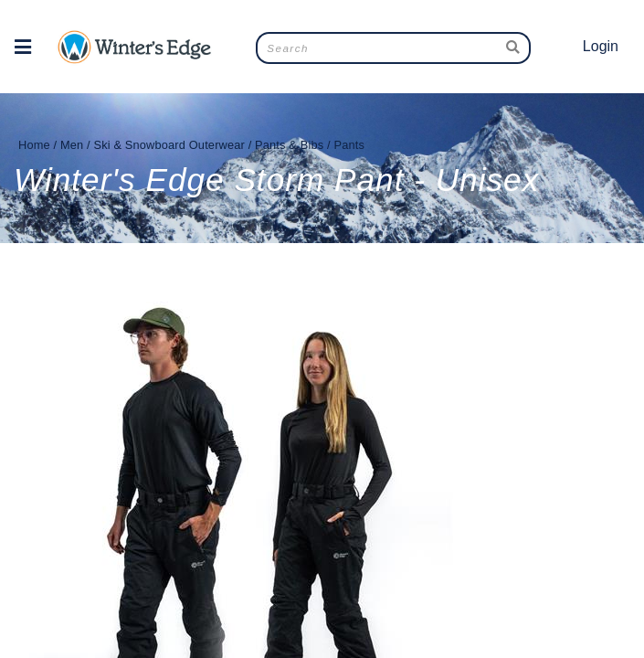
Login (601, 46)
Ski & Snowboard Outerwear (169, 145)
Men (72, 145)
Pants (349, 145)
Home (34, 145)
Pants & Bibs (289, 145)
